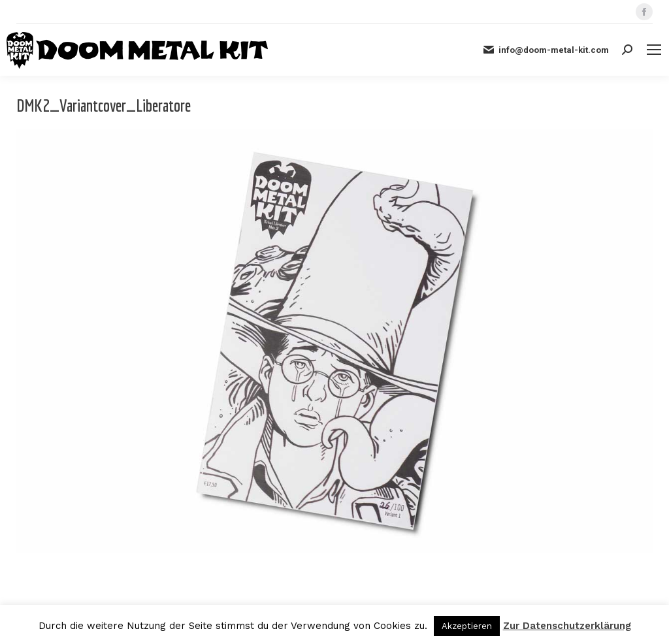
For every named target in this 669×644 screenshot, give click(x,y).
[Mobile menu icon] (654, 50)
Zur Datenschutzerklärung (567, 626)
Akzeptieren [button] (467, 626)
